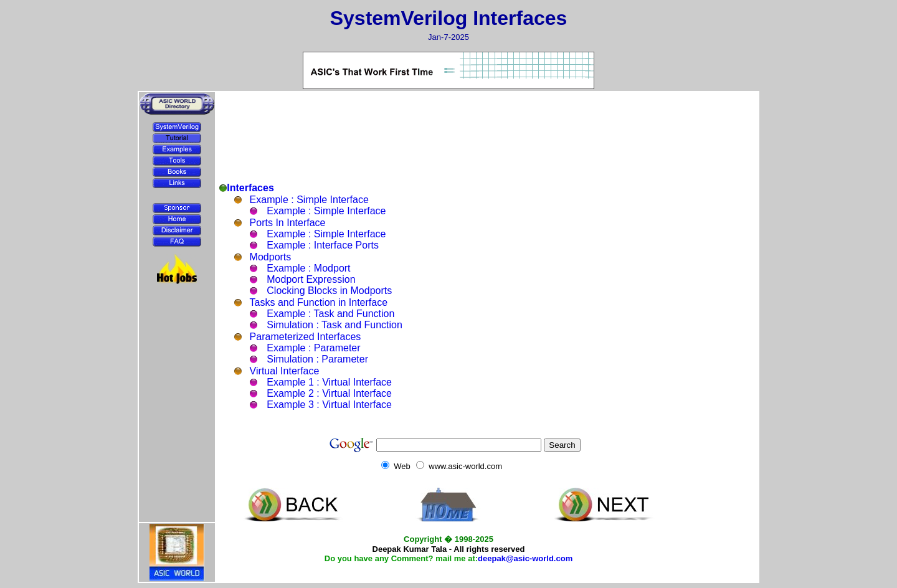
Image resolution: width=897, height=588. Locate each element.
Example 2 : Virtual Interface (329, 393)
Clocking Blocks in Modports (329, 291)
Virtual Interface (285, 371)
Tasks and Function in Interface (319, 302)
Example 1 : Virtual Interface (329, 382)
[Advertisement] (177, 319)
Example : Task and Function (330, 314)
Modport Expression (311, 279)
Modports (271, 257)
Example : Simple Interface (309, 200)
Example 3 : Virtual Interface (329, 405)
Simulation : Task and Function (335, 325)
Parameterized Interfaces (306, 337)
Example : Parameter (313, 348)
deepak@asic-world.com (525, 558)
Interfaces (250, 188)
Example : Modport (308, 268)
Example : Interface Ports (323, 245)
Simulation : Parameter (317, 359)
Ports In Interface (288, 223)
